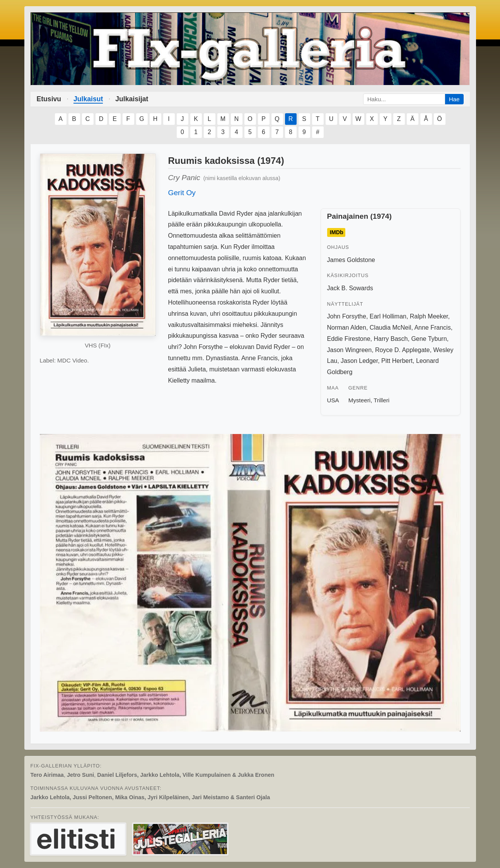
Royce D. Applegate (402, 350)
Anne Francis (432, 328)
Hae (454, 99)
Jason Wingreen (350, 350)
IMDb (337, 233)
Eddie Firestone (349, 339)
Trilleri (381, 400)
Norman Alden (347, 328)
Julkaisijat (132, 99)
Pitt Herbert (397, 361)
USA (333, 400)
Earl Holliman (388, 316)
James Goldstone (351, 260)
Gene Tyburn (429, 339)
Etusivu (49, 99)
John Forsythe (347, 316)
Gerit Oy (182, 193)
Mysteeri (359, 400)
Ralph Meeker (429, 316)
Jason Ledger (359, 361)
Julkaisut (88, 99)
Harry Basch (391, 339)
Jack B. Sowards (350, 288)
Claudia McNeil (391, 328)
